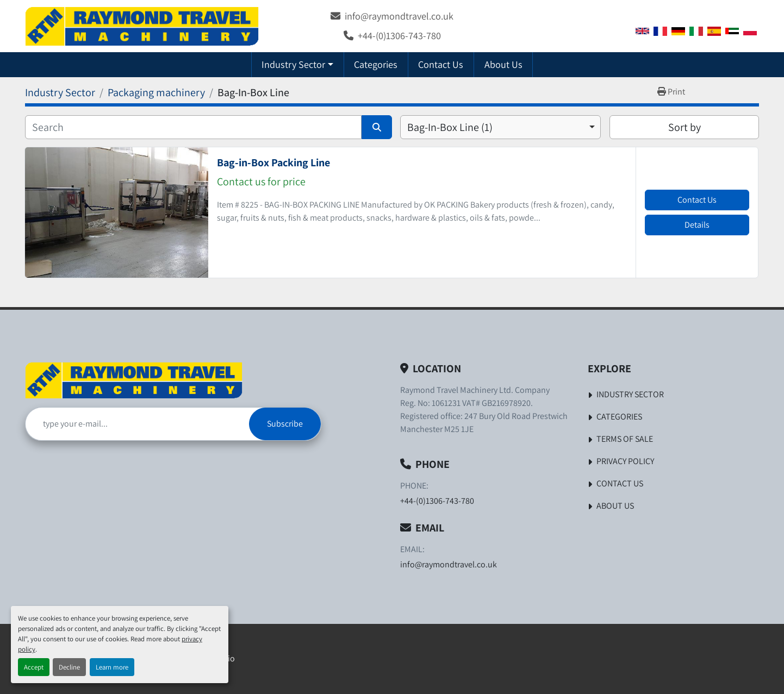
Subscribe (285, 424)
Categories (376, 64)
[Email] (137, 424)
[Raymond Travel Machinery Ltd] (134, 380)
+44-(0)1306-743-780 (399, 35)
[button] (298, 64)
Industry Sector (293, 64)
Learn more (112, 667)
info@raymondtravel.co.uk (399, 16)
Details (697, 225)
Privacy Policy (625, 461)
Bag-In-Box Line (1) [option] (450, 127)
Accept (34, 667)
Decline (69, 667)
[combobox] (500, 127)
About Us (503, 64)
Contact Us (441, 64)
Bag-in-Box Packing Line (273, 162)
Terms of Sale (625, 439)
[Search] (193, 127)
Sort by (685, 127)
